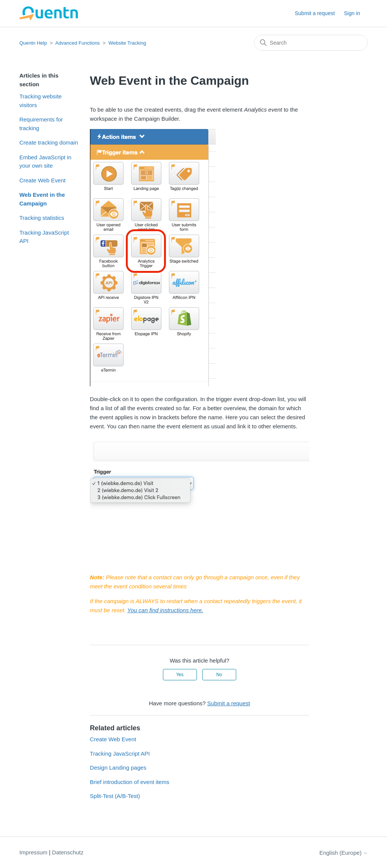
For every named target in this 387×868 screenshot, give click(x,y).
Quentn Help (33, 43)
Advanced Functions (77, 43)
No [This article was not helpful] (219, 675)
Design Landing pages (118, 768)
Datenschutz (68, 852)
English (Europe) (344, 853)
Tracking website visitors (40, 101)
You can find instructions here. (165, 610)
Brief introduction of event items (130, 782)
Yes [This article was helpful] (180, 675)
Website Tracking (127, 43)
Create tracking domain (49, 142)
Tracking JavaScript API (44, 237)
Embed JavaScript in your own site (45, 162)
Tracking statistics (42, 218)
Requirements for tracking (41, 124)
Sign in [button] (352, 13)
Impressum (33, 852)
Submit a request (315, 13)
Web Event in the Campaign (42, 199)
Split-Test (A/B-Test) (115, 796)
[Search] (311, 43)
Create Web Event (42, 180)
